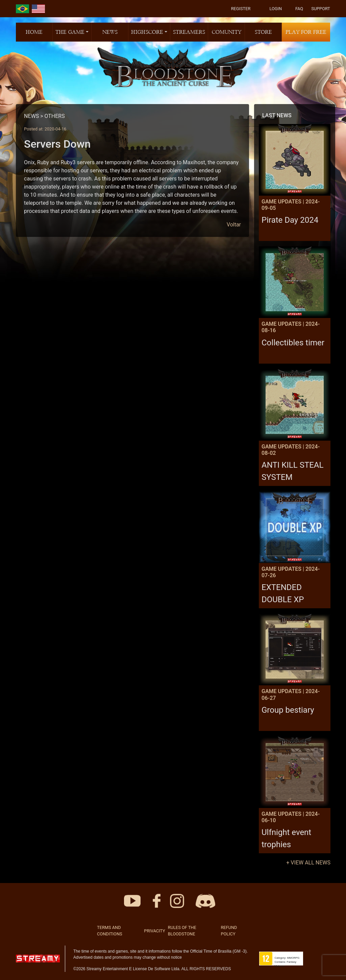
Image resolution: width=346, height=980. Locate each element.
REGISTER (241, 9)
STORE (263, 32)
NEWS (110, 32)
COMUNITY (227, 32)
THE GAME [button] (70, 32)
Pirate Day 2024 (290, 220)
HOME (34, 32)
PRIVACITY (154, 931)
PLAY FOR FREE (306, 32)
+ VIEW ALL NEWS (308, 863)
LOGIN (276, 9)
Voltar (234, 225)
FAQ (299, 9)
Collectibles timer (293, 343)
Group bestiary (288, 710)
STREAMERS (189, 32)
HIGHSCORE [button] (147, 32)
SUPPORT (321, 9)
